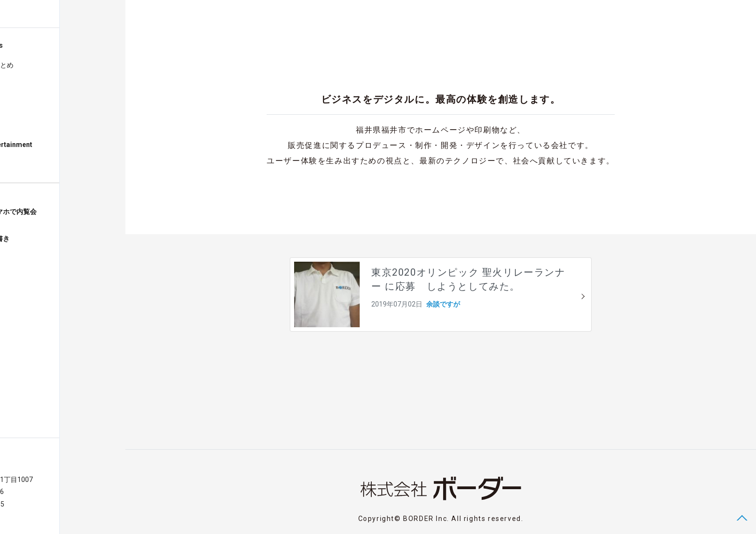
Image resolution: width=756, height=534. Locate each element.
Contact (24, 516)
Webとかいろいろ (39, 85)
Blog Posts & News (38, 45)
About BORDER (31, 164)
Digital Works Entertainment (53, 145)
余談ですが (28, 105)
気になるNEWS (34, 125)
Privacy (54, 516)
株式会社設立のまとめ (45, 65)
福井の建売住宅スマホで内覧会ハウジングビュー (55, 216)
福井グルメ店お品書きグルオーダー (41, 243)
